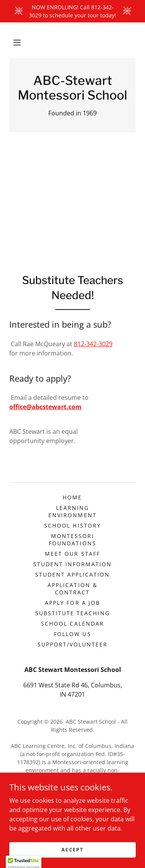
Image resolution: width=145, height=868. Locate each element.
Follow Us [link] (72, 634)
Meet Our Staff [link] (72, 554)
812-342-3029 (93, 344)
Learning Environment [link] (72, 511)
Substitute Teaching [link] (72, 613)
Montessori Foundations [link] (72, 540)
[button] (17, 42)
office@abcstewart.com (45, 407)
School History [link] (72, 525)
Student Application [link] (72, 574)
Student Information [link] (72, 564)
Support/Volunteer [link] (72, 644)
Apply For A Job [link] (72, 603)
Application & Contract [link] (72, 589)
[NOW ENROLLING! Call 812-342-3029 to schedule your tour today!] (72, 11)
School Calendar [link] (72, 624)
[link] (72, 88)
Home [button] (72, 497)
